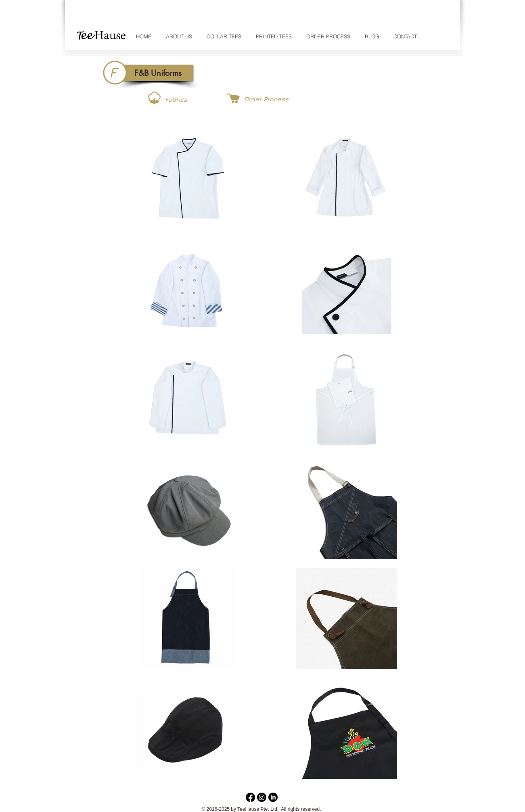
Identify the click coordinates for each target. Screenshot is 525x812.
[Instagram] (262, 797)
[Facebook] (250, 797)
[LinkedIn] (273, 797)
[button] (158, 73)
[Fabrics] (176, 99)
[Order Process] (266, 99)
